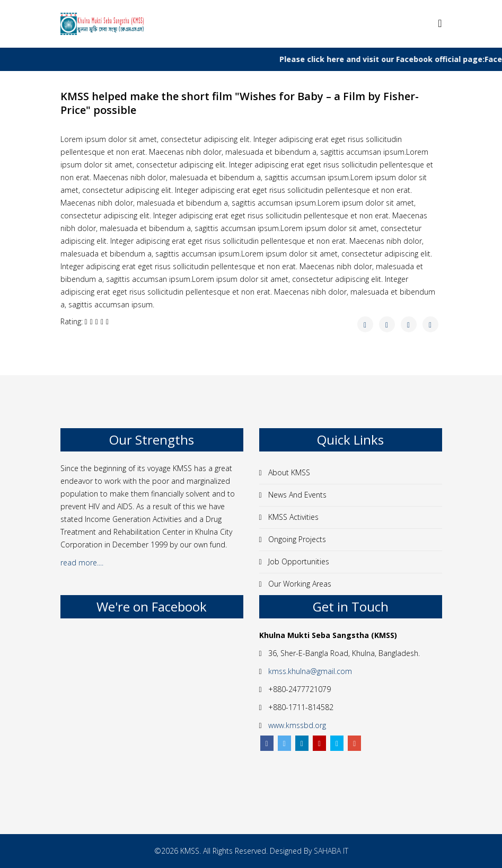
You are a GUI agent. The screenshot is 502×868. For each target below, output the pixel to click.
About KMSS (288, 472)
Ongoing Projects (296, 539)
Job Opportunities (298, 561)
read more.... (83, 563)
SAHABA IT (331, 851)
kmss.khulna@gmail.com (310, 671)
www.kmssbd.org (297, 725)
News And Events (296, 495)
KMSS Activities (292, 517)
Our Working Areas (299, 584)
